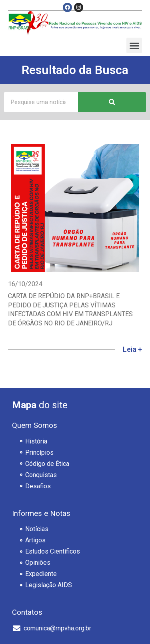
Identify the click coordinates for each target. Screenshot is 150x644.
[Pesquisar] (112, 102)
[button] (134, 45)
